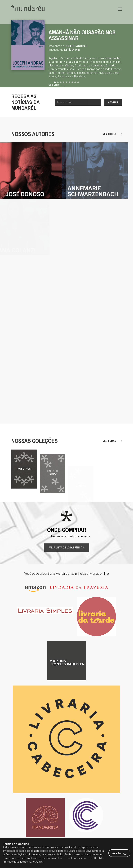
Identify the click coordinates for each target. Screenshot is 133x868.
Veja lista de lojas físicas (66, 564)
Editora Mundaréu (28, 8)
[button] (55, 82)
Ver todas (109, 441)
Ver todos (109, 134)
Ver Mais (54, 85)
